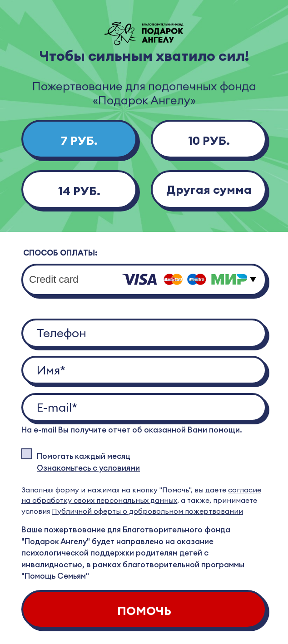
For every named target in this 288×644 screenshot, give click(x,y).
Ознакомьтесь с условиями (88, 468)
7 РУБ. (79, 140)
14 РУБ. (79, 191)
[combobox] (144, 280)
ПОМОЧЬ (144, 611)
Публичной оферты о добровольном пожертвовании (147, 511)
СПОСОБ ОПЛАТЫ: (60, 253)
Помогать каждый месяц (84, 456)
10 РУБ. (209, 140)
